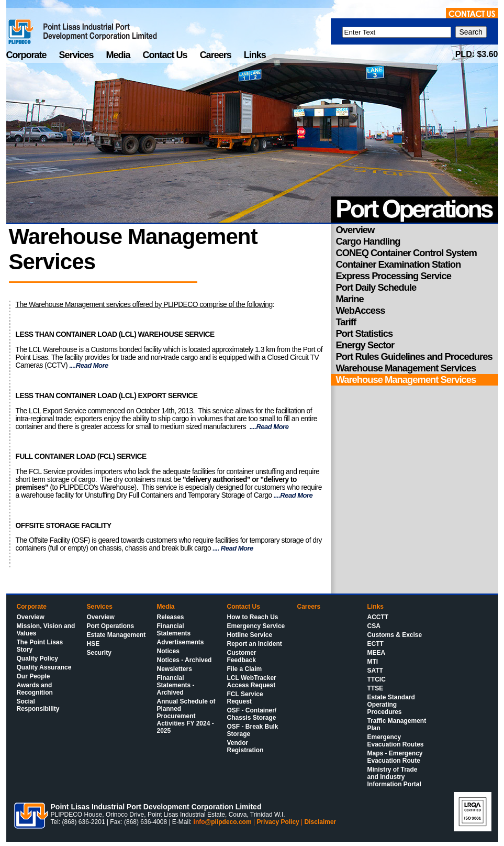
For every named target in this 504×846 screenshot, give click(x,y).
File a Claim (245, 669)
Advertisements (181, 642)
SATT (375, 671)
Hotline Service (250, 635)
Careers (217, 55)
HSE (93, 644)
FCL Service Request (245, 698)
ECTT (376, 644)
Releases (171, 617)
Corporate (27, 55)
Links (255, 55)
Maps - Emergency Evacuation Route (395, 757)
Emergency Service (256, 626)
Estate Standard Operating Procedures (391, 705)
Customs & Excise (395, 635)
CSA (374, 626)
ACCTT (378, 617)
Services (77, 55)
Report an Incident (255, 644)
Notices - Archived (184, 660)
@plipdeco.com (228, 822)
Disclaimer (321, 822)
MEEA (377, 653)
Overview (31, 617)
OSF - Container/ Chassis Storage (252, 714)
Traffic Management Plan (397, 724)
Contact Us (166, 55)
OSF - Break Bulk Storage (253, 730)
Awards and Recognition (35, 689)
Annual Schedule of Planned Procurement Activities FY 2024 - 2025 (186, 716)
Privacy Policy (278, 822)
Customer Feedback (242, 656)
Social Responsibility (38, 705)
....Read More (88, 365)
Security (99, 653)
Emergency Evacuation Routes (396, 741)
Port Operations (111, 626)
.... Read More (232, 548)
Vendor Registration (245, 746)
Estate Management (116, 635)
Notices (168, 651)
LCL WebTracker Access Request (252, 682)
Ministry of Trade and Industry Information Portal (394, 777)
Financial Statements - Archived (176, 685)
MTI (373, 662)
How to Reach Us (253, 617)
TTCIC (377, 679)
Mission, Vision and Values (46, 630)
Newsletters (175, 669)
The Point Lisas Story (40, 646)
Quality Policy (37, 658)
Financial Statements (174, 630)
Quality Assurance (44, 667)
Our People (33, 676)
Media (119, 55)
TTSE (376, 688)
